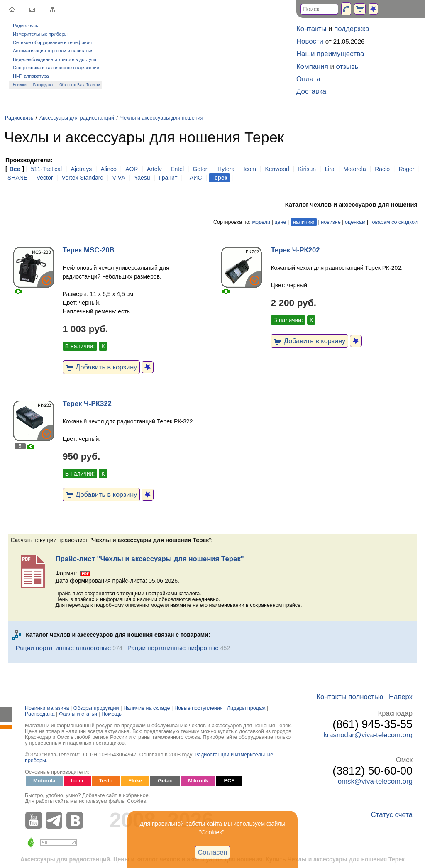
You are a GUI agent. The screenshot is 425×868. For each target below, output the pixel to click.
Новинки (20, 85)
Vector (45, 178)
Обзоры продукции (96, 708)
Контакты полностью (350, 697)
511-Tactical (46, 169)
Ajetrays (82, 169)
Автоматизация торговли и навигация (53, 51)
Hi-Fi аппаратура (31, 76)
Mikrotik (198, 781)
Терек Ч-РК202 (295, 250)
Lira (329, 169)
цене (280, 222)
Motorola (354, 169)
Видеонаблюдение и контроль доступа (55, 59)
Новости (310, 41)
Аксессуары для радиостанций (77, 118)
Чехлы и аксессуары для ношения (162, 118)
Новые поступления (199, 708)
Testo (106, 781)
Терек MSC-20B (89, 250)
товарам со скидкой (394, 222)
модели (261, 222)
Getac (165, 781)
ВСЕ (229, 781)
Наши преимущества (330, 54)
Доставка (311, 92)
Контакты (311, 29)
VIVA (119, 178)
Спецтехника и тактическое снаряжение (56, 68)
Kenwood (277, 169)
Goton (200, 169)
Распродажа (43, 85)
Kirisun (307, 169)
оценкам (355, 222)
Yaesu (142, 178)
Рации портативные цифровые (173, 648)
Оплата (308, 79)
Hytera (226, 169)
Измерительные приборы (40, 34)
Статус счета (392, 815)
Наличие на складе (147, 708)
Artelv (154, 169)
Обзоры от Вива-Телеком (80, 85)
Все (15, 169)
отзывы (348, 67)
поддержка (352, 29)
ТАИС (194, 178)
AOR (132, 169)
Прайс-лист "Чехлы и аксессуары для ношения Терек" (149, 559)
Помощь (111, 714)
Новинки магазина (47, 708)
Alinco (109, 169)
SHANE (17, 178)
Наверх (401, 697)
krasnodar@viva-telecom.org (368, 735)
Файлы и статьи (78, 714)
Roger (406, 169)
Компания (312, 67)
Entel (177, 169)
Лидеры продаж (246, 708)
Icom (250, 169)
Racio (382, 169)
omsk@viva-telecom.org (375, 781)
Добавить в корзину (101, 367)
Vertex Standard (83, 178)
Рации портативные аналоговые (63, 648)
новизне (331, 222)
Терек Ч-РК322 (87, 404)
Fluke (135, 781)
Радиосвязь (26, 26)
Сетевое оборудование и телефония (52, 42)
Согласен (213, 852)
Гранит (168, 178)
